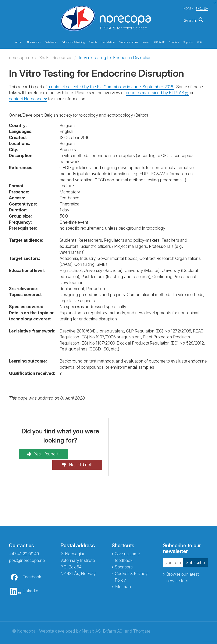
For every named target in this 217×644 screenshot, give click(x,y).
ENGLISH (202, 8)
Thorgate (142, 619)
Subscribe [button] (195, 551)
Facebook (32, 565)
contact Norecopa (26, 97)
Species (174, 42)
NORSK (188, 8)
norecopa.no (21, 56)
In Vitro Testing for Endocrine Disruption (115, 56)
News (146, 42)
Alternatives (34, 42)
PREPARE (159, 42)
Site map (123, 575)
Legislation (108, 42)
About (19, 42)
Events (93, 42)
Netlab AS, (92, 619)
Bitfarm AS (113, 619)
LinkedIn (31, 579)
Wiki (199, 42)
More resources (129, 42)
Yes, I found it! (42, 453)
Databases (51, 42)
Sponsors (124, 555)
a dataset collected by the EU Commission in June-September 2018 (111, 85)
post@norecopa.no (27, 549)
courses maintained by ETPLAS (155, 91)
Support (188, 42)
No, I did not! (85, 453)
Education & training (73, 42)
